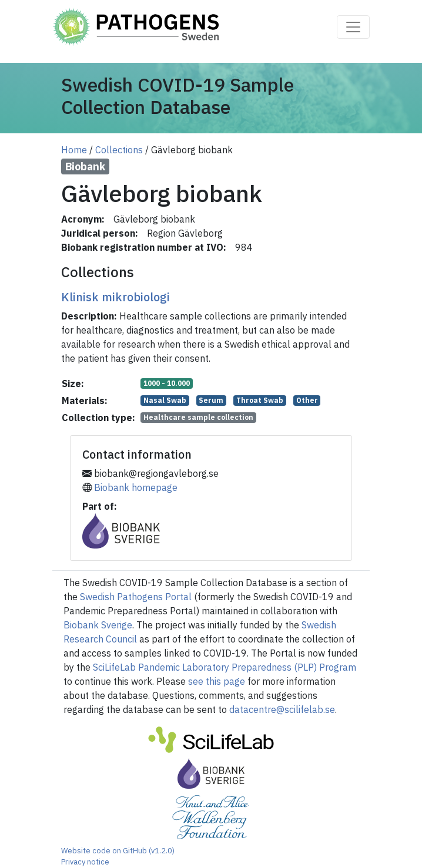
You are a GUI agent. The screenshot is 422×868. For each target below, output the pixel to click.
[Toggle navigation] (353, 27)
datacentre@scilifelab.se (282, 709)
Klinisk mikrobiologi (115, 297)
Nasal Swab (165, 400)
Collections (119, 150)
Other (307, 400)
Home (74, 150)
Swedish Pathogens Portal (136, 597)
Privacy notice (85, 862)
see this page (217, 681)
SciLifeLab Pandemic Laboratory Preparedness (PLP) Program (225, 667)
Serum (211, 400)
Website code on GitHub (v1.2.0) (118, 851)
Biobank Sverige (98, 625)
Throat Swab (260, 400)
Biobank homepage (136, 487)
